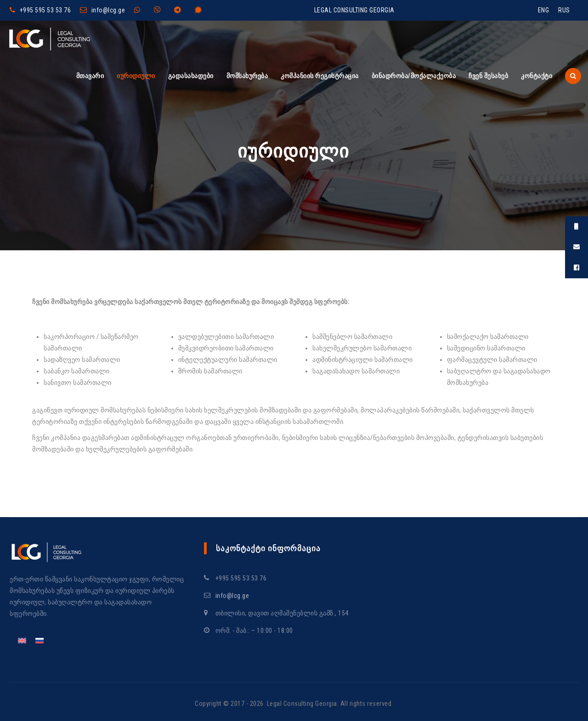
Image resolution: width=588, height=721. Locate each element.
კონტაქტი (537, 76)
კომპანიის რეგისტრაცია (320, 76)
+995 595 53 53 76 (45, 10)
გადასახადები (191, 76)
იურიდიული (136, 76)
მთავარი (90, 76)
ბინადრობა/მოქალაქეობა (414, 76)
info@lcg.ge (108, 10)
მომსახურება (247, 76)
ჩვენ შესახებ (488, 76)
